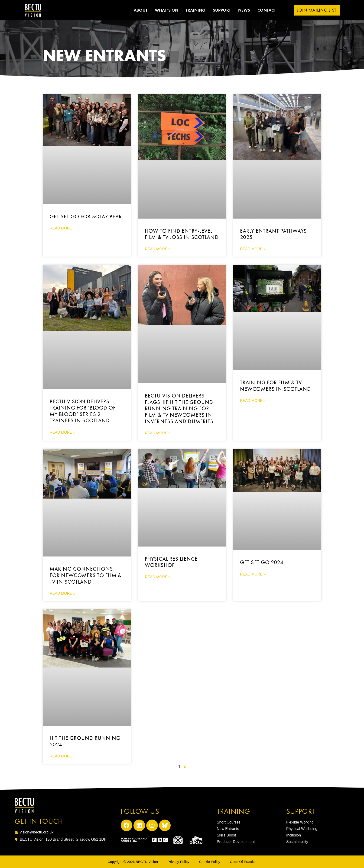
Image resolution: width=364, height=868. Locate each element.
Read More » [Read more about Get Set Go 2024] (253, 574)
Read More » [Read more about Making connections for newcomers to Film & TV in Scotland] (62, 593)
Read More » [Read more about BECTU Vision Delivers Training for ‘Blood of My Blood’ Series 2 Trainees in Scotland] (62, 432)
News (244, 10)
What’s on (167, 10)
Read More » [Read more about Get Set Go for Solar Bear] (62, 228)
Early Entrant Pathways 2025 (273, 234)
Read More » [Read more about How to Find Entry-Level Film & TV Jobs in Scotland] (158, 249)
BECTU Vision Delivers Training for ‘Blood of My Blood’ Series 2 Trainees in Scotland (83, 411)
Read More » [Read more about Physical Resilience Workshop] (158, 577)
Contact (267, 10)
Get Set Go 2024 (262, 562)
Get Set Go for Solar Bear (86, 216)
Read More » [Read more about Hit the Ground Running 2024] (62, 756)
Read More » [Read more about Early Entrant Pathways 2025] (253, 249)
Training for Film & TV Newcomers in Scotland (275, 386)
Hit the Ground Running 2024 (85, 741)
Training (196, 10)
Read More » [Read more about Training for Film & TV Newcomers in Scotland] (253, 401)
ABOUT (141, 10)
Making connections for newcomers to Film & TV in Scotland (86, 575)
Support (222, 10)
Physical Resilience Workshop (171, 562)
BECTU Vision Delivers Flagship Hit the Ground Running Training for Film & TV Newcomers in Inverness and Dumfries (179, 408)
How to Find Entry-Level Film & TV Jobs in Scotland (182, 234)
